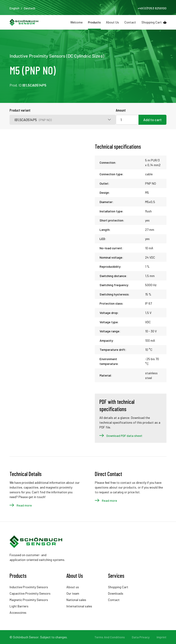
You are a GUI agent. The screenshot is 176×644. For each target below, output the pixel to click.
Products (94, 22)
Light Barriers (19, 606)
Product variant (20, 110)
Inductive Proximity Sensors (29, 587)
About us (73, 587)
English (14, 8)
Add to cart (152, 120)
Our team (73, 593)
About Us (112, 22)
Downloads (116, 593)
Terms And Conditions (110, 637)
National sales (76, 600)
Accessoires (18, 612)
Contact (130, 22)
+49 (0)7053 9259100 (152, 8)
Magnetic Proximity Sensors (29, 600)
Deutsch (30, 8)
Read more (24, 505)
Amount (121, 110)
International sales (79, 606)
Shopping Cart (152, 22)
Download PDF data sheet (124, 436)
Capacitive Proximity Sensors (30, 593)
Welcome (76, 22)
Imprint (162, 637)
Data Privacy (141, 637)
